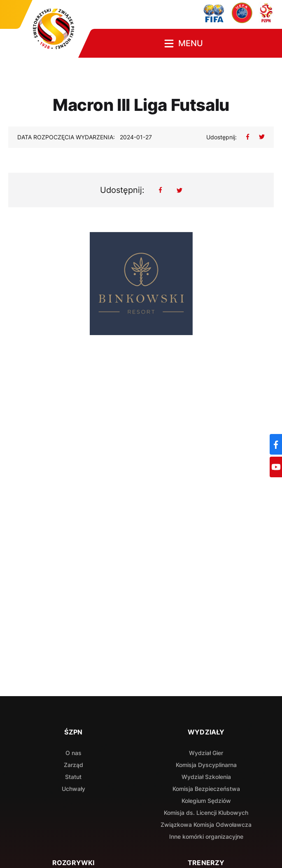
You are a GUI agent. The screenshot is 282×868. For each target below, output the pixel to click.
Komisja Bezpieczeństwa (206, 789)
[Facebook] (276, 444)
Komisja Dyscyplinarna (206, 765)
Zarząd (73, 765)
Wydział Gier (206, 753)
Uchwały (73, 789)
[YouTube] (276, 467)
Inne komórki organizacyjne (206, 836)
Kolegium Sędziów (206, 801)
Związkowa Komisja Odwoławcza (206, 825)
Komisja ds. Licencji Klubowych (206, 813)
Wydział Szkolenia (206, 777)
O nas (73, 753)
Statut (73, 777)
